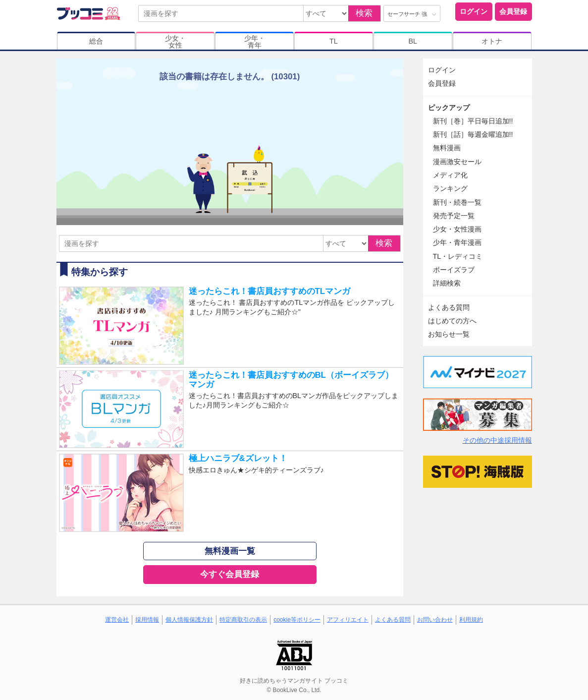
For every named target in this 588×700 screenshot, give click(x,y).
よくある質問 (449, 307)
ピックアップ (449, 108)
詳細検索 (447, 283)
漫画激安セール (457, 162)
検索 (364, 13)
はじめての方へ (452, 321)
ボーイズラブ (454, 270)
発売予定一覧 (454, 216)
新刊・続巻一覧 (457, 202)
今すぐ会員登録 (230, 574)
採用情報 (147, 620)
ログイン (474, 11)
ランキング (450, 188)
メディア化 (450, 175)
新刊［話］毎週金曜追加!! (473, 134)
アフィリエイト (348, 620)
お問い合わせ (435, 620)
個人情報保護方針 (189, 620)
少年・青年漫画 (457, 242)
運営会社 (117, 620)
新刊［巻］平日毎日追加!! (473, 121)
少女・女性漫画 (457, 229)
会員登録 (513, 11)
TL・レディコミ (458, 256)
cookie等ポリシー (297, 620)
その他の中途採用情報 (497, 440)
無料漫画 (447, 148)
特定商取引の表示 (243, 620)
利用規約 (471, 620)
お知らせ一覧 (449, 334)
